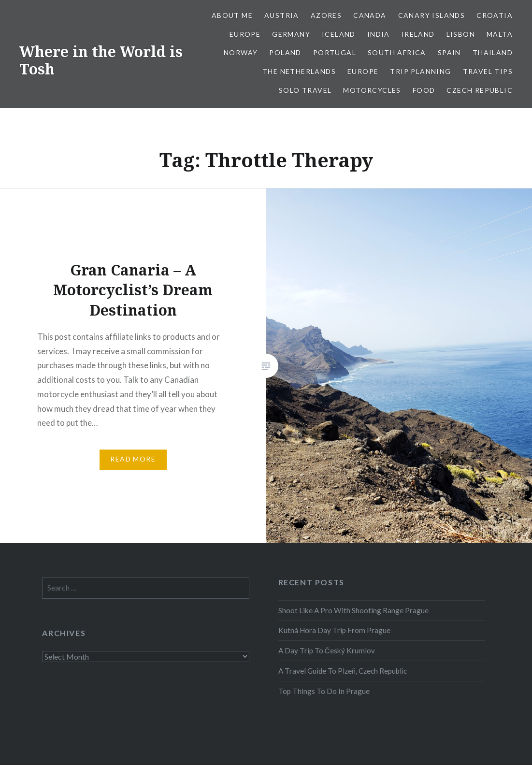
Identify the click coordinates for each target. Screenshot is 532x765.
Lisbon (461, 34)
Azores (326, 15)
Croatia (495, 15)
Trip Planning (420, 71)
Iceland (339, 34)
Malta (500, 34)
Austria (282, 15)
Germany (291, 34)
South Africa (397, 52)
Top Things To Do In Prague (324, 691)
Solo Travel (305, 90)
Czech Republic (480, 90)
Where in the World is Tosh (101, 60)
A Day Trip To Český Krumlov (327, 650)
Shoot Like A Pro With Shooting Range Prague (353, 610)
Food (424, 90)
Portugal (335, 52)
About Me (232, 15)
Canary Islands (432, 15)
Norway (241, 52)
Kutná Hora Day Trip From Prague (334, 630)
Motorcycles (372, 90)
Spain (449, 52)
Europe (245, 34)
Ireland (418, 34)
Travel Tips (488, 71)
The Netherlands (299, 71)
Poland (285, 52)
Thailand (493, 52)
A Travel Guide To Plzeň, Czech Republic (343, 671)
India (379, 34)
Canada (370, 15)
